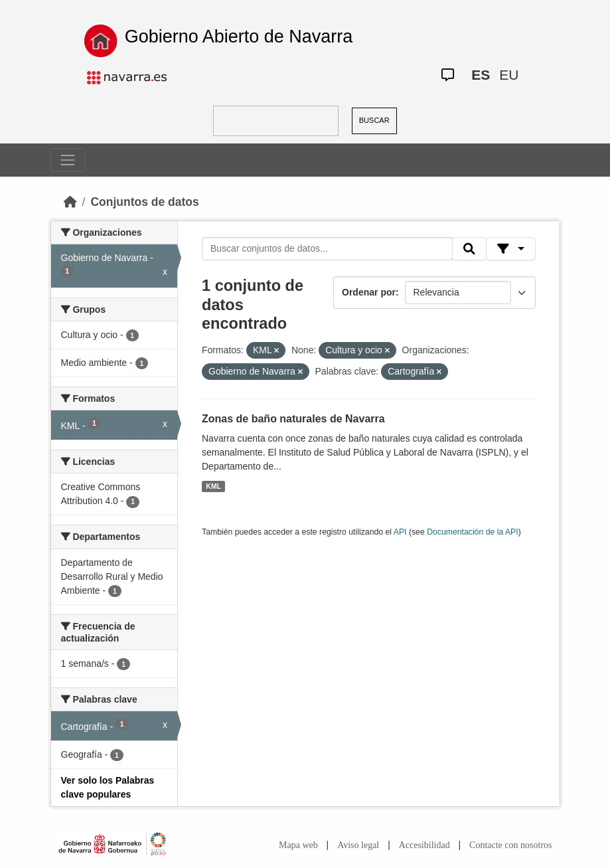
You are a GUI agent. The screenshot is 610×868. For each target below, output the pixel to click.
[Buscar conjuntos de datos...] (327, 249)
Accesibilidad (424, 845)
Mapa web (298, 845)
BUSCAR (374, 120)
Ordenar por (369, 292)
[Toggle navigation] (68, 160)
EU (509, 75)
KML (213, 486)
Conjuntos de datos (144, 202)
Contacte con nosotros (510, 845)
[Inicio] (70, 202)
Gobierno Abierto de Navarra (239, 37)
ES (481, 75)
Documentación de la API (473, 532)
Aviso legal (358, 845)
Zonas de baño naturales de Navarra (293, 419)
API (400, 532)
